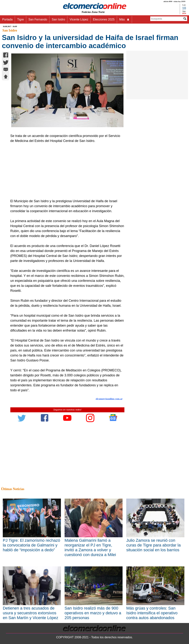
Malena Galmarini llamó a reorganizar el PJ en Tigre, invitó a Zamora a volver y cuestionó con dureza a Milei (90, 548)
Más (124, 20)
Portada (7, 19)
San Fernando (38, 19)
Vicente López (79, 19)
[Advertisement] (66, 171)
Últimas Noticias (13, 489)
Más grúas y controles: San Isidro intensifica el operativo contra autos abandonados (152, 613)
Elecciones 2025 (104, 19)
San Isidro (58, 19)
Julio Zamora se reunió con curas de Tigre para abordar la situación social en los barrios (153, 545)
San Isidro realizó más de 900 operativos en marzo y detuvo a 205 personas (93, 613)
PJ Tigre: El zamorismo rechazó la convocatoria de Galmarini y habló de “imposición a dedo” (31, 545)
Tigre (20, 19)
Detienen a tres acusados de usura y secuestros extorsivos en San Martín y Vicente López (30, 613)
